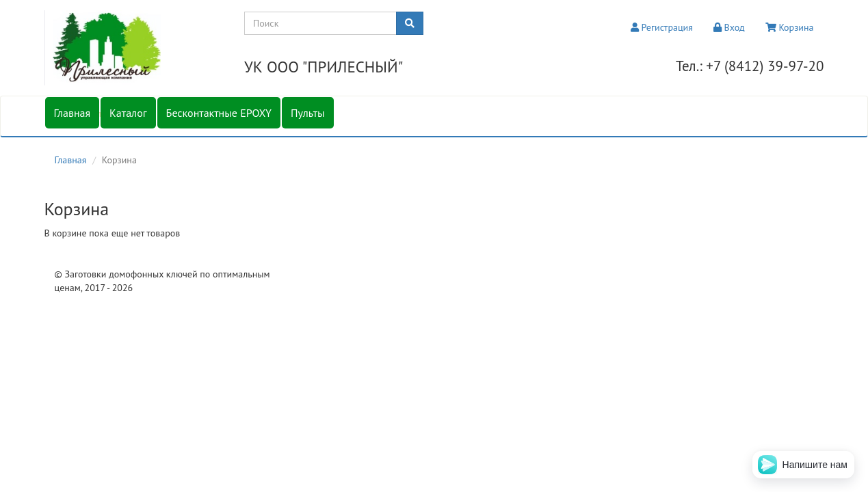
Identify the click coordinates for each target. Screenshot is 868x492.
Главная (73, 113)
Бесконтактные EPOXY (219, 113)
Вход (729, 27)
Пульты (308, 113)
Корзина (790, 27)
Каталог (128, 113)
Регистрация (662, 27)
